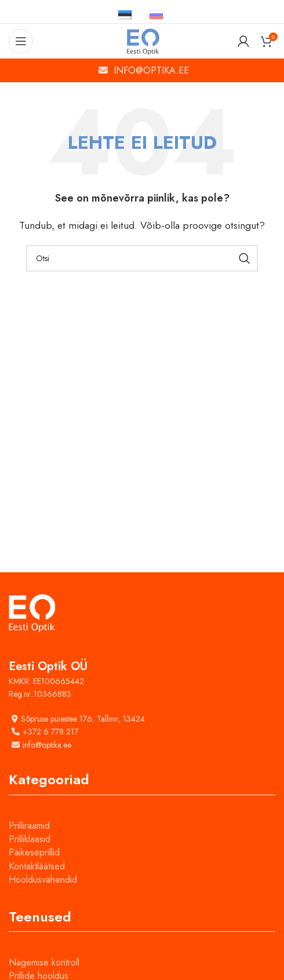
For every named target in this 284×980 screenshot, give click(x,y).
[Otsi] (142, 258)
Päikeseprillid (34, 852)
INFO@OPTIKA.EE (151, 70)
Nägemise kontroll (44, 962)
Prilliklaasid (30, 839)
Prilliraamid (29, 826)
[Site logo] (142, 40)
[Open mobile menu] (21, 41)
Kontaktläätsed (37, 866)
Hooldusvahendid (43, 880)
